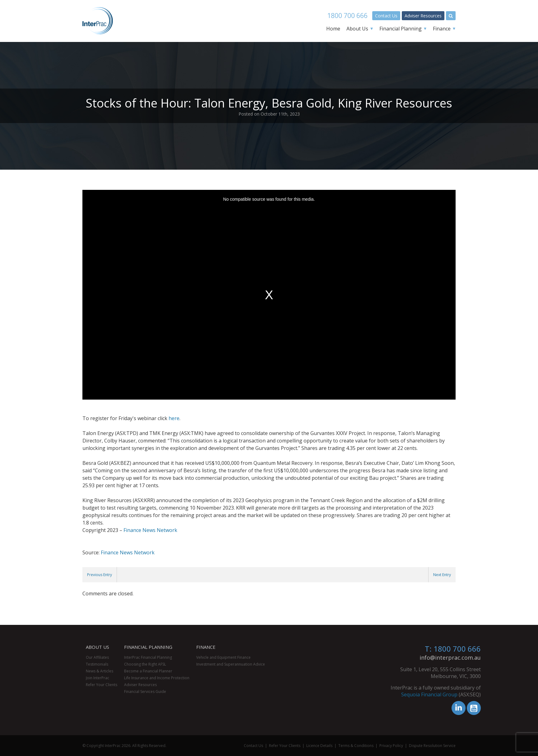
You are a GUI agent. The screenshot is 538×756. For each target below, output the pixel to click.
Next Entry (442, 575)
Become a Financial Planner (148, 671)
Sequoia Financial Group (507, 694)
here (174, 418)
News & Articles (100, 671)
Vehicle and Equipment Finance (223, 657)
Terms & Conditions (356, 746)
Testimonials (97, 664)
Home (333, 29)
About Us (357, 29)
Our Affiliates (97, 657)
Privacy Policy (391, 746)
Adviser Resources (423, 16)
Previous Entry (100, 575)
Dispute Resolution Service (432, 746)
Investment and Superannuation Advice (231, 664)
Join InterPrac (97, 678)
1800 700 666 (347, 16)
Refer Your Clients (102, 685)
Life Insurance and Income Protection (157, 678)
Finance (442, 29)
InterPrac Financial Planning (148, 657)
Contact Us (386, 16)
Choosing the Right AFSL (145, 664)
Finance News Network (150, 530)
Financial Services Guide (145, 692)
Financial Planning (401, 29)
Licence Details (319, 746)
